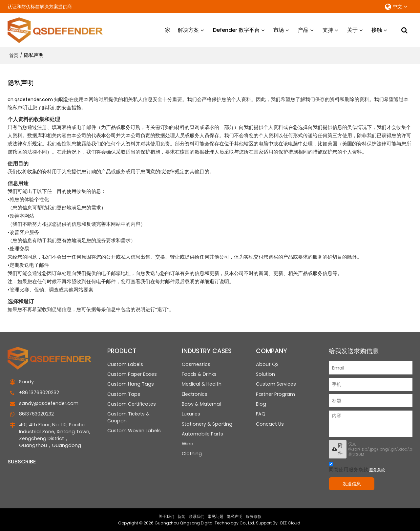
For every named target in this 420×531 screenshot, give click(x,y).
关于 (352, 29)
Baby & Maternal (201, 404)
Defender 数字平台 (236, 29)
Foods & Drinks (199, 373)
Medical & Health (202, 384)
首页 (14, 54)
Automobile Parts (202, 435)
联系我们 (197, 516)
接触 (377, 29)
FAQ (261, 414)
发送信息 (354, 483)
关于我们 (166, 516)
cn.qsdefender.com (30, 98)
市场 (279, 29)
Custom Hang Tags (131, 384)
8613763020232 (37, 414)
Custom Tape (124, 394)
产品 (303, 29)
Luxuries (191, 414)
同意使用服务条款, (357, 467)
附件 (337, 448)
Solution (265, 373)
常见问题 (216, 516)
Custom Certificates (132, 404)
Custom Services (276, 384)
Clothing (192, 455)
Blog (261, 404)
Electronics (195, 394)
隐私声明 (235, 516)
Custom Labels (125, 363)
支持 (328, 29)
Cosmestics (196, 363)
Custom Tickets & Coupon (128, 418)
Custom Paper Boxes (132, 373)
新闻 (181, 516)
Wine (188, 445)
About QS (267, 363)
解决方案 (188, 29)
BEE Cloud (290, 523)
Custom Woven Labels (134, 431)
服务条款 (377, 469)
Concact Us (270, 424)
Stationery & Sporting (207, 424)
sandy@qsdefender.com (49, 403)
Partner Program (275, 394)
